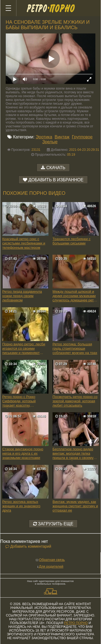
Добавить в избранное (56, 180)
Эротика (44, 137)
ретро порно (76, 623)
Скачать (56, 168)
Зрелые (50, 142)
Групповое (82, 137)
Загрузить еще (53, 524)
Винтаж (62, 137)
